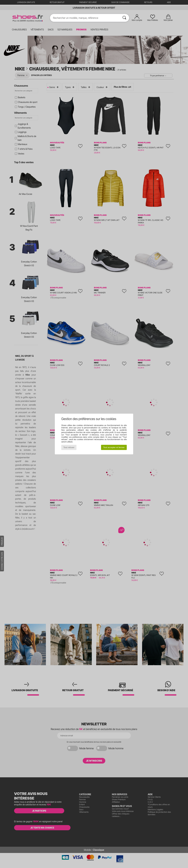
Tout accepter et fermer (114, 447)
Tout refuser (69, 447)
